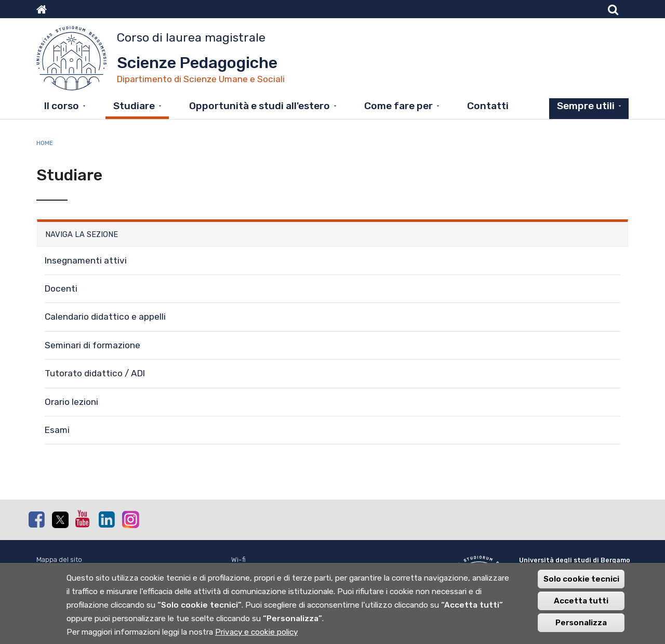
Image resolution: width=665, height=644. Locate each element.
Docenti (61, 288)
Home (45, 143)
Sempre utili (586, 106)
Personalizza (581, 627)
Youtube (83, 519)
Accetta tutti (581, 606)
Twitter (60, 520)
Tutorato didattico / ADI (95, 373)
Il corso (62, 106)
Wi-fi (238, 560)
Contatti (488, 106)
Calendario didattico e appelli (105, 317)
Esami (57, 430)
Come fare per (398, 106)
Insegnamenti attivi (86, 260)
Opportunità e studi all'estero (260, 106)
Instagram (130, 519)
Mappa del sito (59, 560)
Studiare (134, 106)
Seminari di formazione (92, 345)
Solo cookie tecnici (581, 584)
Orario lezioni (71, 402)
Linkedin (107, 519)
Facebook (36, 519)
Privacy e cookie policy (256, 637)
